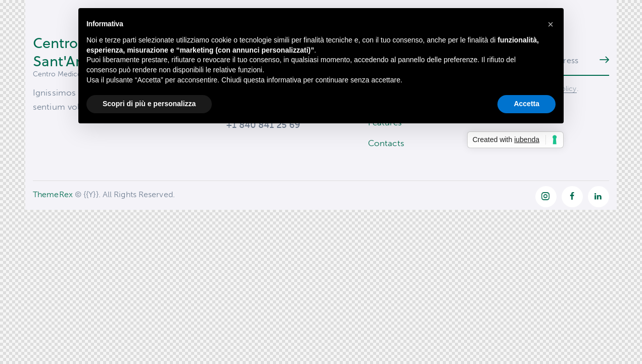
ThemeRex (53, 196)
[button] (551, 24)
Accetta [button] (526, 104)
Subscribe (602, 61)
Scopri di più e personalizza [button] (149, 104)
